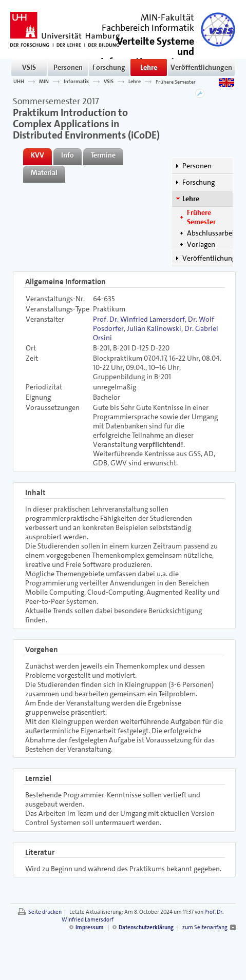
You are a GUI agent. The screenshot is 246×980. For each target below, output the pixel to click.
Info (68, 155)
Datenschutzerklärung (146, 927)
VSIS (29, 67)
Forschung (109, 67)
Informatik (76, 82)
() (147, 56)
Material (44, 172)
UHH (19, 82)
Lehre (149, 67)
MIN (44, 82)
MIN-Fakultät (167, 17)
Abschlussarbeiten (216, 233)
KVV (37, 155)
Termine (103, 155)
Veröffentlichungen (201, 67)
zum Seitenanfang (205, 927)
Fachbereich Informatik (148, 28)
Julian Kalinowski (154, 328)
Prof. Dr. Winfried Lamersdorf (139, 319)
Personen (68, 67)
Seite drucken (45, 912)
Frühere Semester (176, 82)
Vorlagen (201, 244)
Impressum (90, 927)
